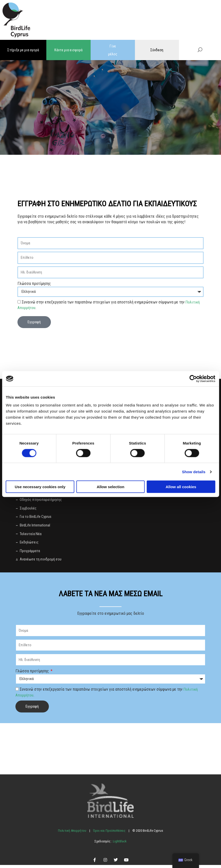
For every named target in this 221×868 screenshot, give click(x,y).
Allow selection (110, 487)
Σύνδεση (157, 50)
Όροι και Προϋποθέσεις (109, 834)
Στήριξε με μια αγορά (23, 50)
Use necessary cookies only (40, 487)
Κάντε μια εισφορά (68, 50)
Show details (194, 472)
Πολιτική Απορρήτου (72, 834)
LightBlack (119, 844)
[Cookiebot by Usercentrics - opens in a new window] (193, 379)
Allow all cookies (181, 487)
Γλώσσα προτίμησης (34, 283)
